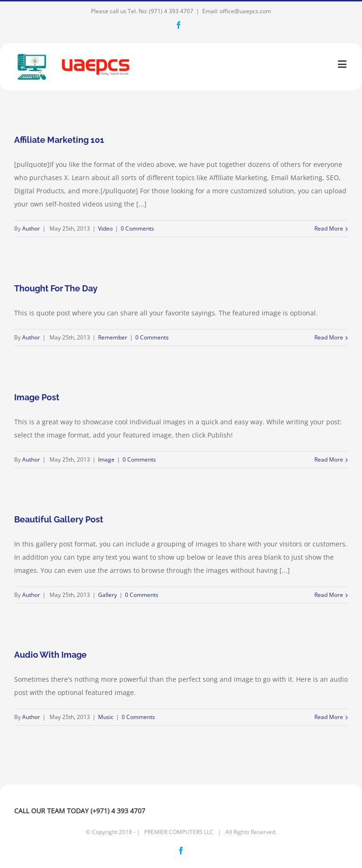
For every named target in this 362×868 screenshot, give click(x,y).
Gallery (107, 595)
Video (105, 228)
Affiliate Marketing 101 (59, 140)
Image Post (37, 397)
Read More (329, 228)
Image (106, 459)
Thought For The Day (56, 288)
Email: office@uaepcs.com (237, 11)
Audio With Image (50, 655)
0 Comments (137, 228)
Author (31, 228)
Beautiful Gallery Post (59, 519)
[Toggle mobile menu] (343, 64)
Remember (113, 337)
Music (106, 717)
